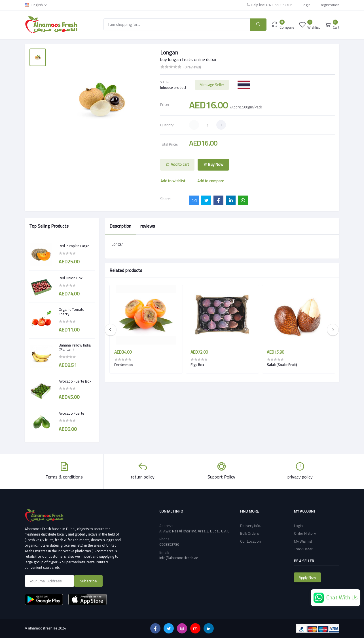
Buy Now (213, 164)
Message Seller (212, 85)
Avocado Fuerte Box (75, 381)
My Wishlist (303, 541)
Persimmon (123, 365)
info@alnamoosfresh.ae (179, 558)
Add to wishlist (173, 181)
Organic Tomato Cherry (72, 312)
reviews (148, 226)
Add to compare (211, 181)
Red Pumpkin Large (74, 246)
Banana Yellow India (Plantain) (75, 348)
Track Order (303, 549)
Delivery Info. (251, 526)
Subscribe (88, 581)
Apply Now (307, 577)
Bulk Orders (249, 533)
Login (306, 5)
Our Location (250, 541)
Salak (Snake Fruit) (282, 365)
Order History (305, 533)
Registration (330, 5)
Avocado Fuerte (71, 414)
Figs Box (197, 365)
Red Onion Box (71, 278)
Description (120, 226)
